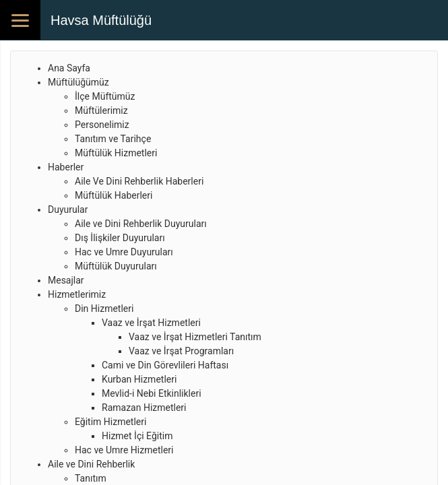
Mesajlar (66, 280)
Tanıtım (91, 478)
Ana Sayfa (69, 68)
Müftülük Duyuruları (116, 266)
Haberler (66, 167)
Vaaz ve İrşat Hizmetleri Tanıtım (195, 337)
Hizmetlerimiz (77, 294)
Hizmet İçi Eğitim (137, 436)
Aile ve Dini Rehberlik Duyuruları (141, 224)
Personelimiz (102, 125)
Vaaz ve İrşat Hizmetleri (151, 323)
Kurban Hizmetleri (139, 379)
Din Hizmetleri (104, 309)
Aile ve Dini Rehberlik (91, 464)
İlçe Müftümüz (105, 96)
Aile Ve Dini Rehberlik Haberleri (139, 181)
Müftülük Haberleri (114, 195)
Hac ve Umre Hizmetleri (124, 450)
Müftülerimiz (101, 110)
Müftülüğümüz (78, 82)
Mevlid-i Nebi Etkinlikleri (152, 393)
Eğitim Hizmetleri (110, 422)
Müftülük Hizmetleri (116, 153)
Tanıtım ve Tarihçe (113, 139)
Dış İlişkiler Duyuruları (120, 238)
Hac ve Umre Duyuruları (124, 252)
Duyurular (68, 209)
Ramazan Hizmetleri (144, 408)
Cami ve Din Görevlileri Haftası (165, 365)
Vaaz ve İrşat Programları (181, 351)
